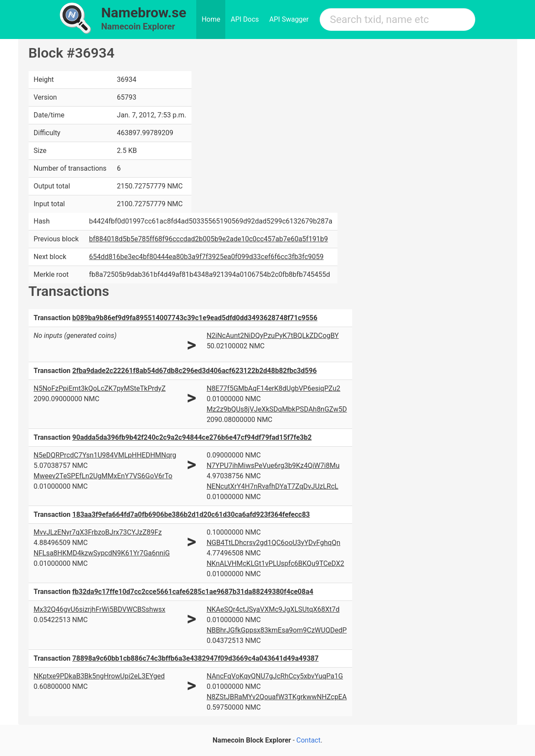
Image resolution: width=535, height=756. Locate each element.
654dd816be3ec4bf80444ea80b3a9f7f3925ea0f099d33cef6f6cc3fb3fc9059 (206, 257)
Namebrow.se (144, 13)
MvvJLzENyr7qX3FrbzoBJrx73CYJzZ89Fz (98, 532)
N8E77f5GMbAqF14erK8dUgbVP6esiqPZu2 (274, 388)
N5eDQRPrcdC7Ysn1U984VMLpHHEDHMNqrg (105, 455)
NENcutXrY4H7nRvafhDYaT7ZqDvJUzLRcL (272, 486)
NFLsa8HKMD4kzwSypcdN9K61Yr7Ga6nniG (102, 553)
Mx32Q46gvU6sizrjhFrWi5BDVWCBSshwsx (100, 609)
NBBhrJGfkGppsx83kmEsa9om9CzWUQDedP (277, 630)
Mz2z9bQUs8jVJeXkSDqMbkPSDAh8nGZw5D (277, 409)
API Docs (245, 19)
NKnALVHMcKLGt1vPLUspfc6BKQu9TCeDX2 (276, 563)
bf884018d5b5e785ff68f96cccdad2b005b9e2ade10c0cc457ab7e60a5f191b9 (209, 239)
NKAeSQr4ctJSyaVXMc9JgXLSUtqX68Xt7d (273, 609)
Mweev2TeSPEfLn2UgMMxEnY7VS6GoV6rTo (103, 476)
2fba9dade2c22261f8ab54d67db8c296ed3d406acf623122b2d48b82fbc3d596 (195, 371)
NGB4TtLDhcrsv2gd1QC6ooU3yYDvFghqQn (274, 543)
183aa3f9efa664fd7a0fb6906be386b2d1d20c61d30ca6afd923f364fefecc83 (191, 514)
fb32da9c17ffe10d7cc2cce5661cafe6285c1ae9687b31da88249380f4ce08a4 (193, 592)
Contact (308, 740)
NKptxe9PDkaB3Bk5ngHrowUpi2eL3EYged (99, 676)
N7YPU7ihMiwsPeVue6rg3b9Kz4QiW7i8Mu (273, 466)
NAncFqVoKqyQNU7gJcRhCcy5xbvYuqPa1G (275, 676)
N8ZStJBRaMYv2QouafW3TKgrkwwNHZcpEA (277, 697)
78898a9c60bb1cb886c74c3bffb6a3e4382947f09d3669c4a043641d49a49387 (196, 658)
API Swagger (289, 19)
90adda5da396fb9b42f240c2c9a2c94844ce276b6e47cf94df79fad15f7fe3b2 (192, 437)
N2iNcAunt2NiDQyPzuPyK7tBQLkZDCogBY (273, 336)
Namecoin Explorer (138, 26)
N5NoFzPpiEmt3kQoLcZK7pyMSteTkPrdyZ (100, 388)
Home (211, 19)
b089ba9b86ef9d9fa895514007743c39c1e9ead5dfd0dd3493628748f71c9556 (195, 318)
